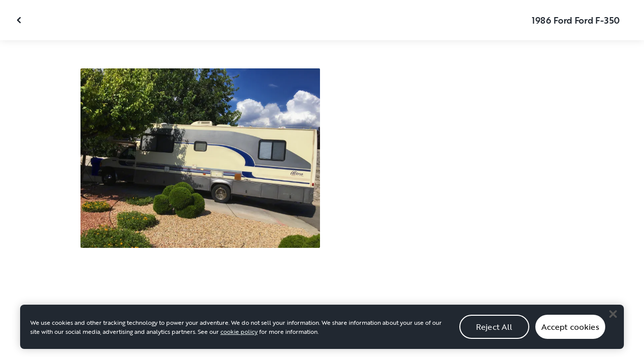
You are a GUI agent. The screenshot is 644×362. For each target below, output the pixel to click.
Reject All (494, 333)
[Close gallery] (20, 20)
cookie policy (239, 338)
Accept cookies (570, 333)
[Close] (613, 320)
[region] (322, 333)
